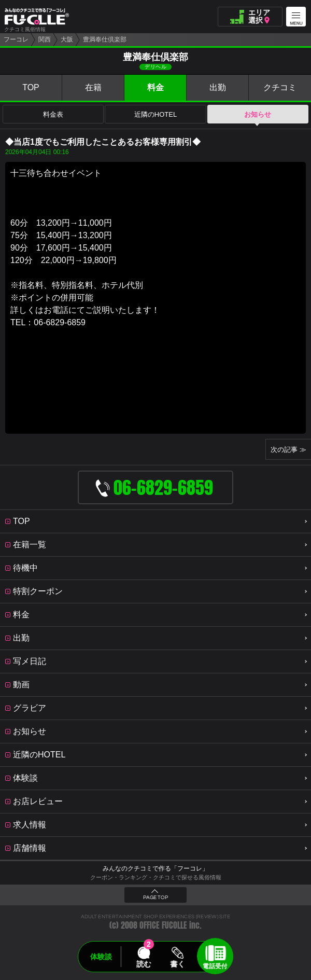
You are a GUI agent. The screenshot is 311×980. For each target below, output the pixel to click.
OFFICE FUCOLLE (163, 925)
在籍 (93, 87)
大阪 (67, 39)
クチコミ (280, 87)
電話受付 (215, 966)
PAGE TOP (155, 898)
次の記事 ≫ (288, 450)
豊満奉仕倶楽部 (105, 39)
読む (144, 964)
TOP (31, 87)
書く (177, 964)
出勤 (218, 87)
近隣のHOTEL (155, 114)
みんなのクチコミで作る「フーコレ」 (155, 868)
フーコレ (16, 39)
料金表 (53, 114)
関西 (45, 39)
